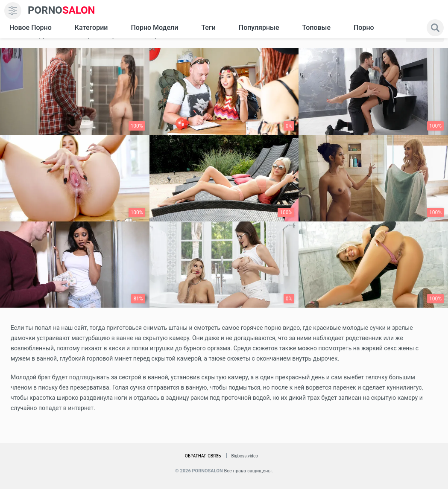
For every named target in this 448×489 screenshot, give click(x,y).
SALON (61, 10)
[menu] (13, 11)
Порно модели (154, 28)
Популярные (259, 28)
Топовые (316, 28)
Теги (208, 28)
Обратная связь (203, 456)
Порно (364, 28)
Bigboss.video (245, 456)
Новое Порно (31, 28)
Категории (91, 28)
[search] (435, 28)
